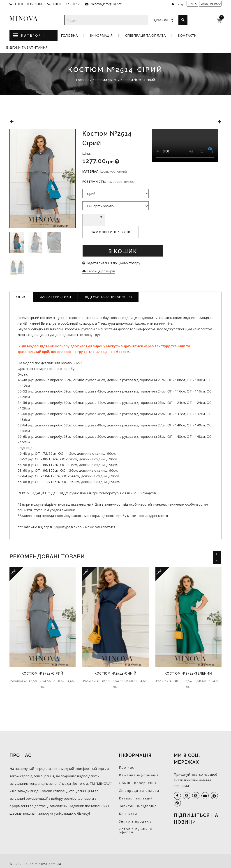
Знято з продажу (135, 821)
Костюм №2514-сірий (43, 673)
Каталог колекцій (136, 798)
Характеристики (55, 297)
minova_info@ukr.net (106, 4)
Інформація (101, 35)
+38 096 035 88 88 (28, 4)
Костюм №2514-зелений (188, 673)
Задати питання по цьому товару (111, 263)
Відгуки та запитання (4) (108, 297)
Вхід (178, 4)
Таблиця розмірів (99, 271)
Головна (69, 35)
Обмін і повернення (138, 783)
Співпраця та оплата (145, 35)
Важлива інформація (139, 775)
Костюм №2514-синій (115, 673)
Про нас (127, 767)
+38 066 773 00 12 (66, 4)
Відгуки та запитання (27, 47)
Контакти (187, 35)
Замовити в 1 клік (111, 232)
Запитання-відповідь (139, 806)
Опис (21, 297)
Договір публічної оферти (136, 831)
